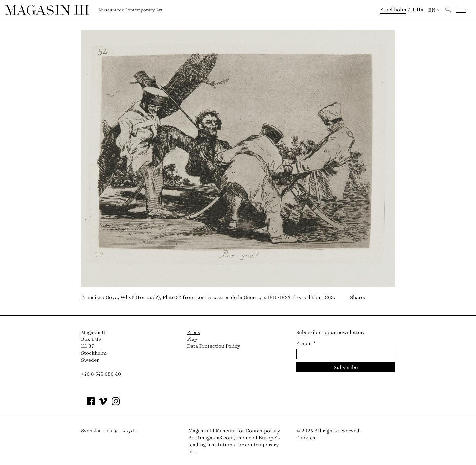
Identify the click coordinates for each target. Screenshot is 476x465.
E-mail (306, 344)
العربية (129, 431)
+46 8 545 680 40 (101, 374)
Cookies (306, 438)
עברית (112, 431)
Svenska (91, 431)
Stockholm (393, 10)
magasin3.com (217, 438)
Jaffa (417, 10)
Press (194, 332)
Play (192, 339)
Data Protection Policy (214, 346)
